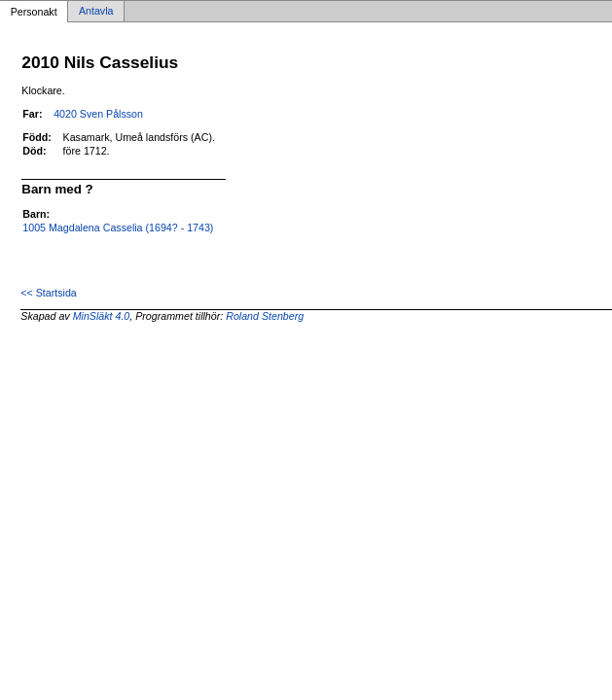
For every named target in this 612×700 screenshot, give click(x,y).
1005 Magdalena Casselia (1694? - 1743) (118, 227)
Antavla (96, 12)
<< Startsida (48, 293)
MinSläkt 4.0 (102, 316)
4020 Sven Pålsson (98, 114)
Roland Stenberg (265, 316)
